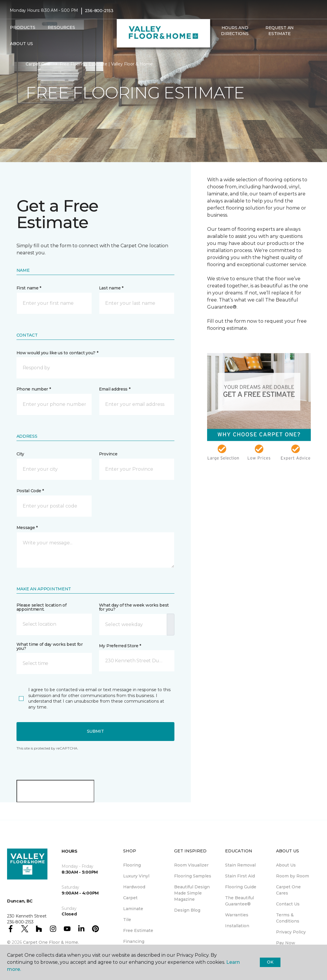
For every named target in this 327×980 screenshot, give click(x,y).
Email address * (115, 389)
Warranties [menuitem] (237, 915)
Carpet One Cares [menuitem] (288, 890)
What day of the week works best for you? (134, 607)
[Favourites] (224, 46)
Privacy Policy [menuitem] (291, 932)
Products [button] (23, 27)
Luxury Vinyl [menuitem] (136, 876)
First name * (29, 288)
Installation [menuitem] (237, 926)
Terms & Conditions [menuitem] (288, 918)
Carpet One (38, 64)
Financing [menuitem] (134, 941)
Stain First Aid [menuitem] (240, 876)
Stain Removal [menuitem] (240, 865)
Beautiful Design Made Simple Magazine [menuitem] (192, 893)
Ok (270, 962)
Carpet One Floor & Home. (51, 942)
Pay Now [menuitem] (286, 943)
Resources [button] (61, 27)
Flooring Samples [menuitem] (193, 876)
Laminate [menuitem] (133, 909)
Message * (27, 528)
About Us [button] (22, 44)
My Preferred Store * (120, 646)
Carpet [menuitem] (130, 898)
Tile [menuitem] (127, 920)
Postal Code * (30, 491)
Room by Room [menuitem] (293, 876)
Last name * (111, 288)
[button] (217, 46)
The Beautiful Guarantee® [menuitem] (240, 901)
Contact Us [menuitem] (288, 904)
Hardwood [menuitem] (134, 887)
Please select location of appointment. (42, 607)
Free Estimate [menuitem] (138, 930)
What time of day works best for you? (50, 646)
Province (108, 454)
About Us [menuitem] (286, 865)
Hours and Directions (235, 31)
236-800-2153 (99, 11)
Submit (95, 731)
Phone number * (34, 389)
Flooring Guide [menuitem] (241, 887)
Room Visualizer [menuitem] (191, 865)
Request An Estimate (280, 31)
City (20, 454)
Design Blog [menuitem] (187, 910)
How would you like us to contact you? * (57, 353)
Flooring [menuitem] (132, 865)
